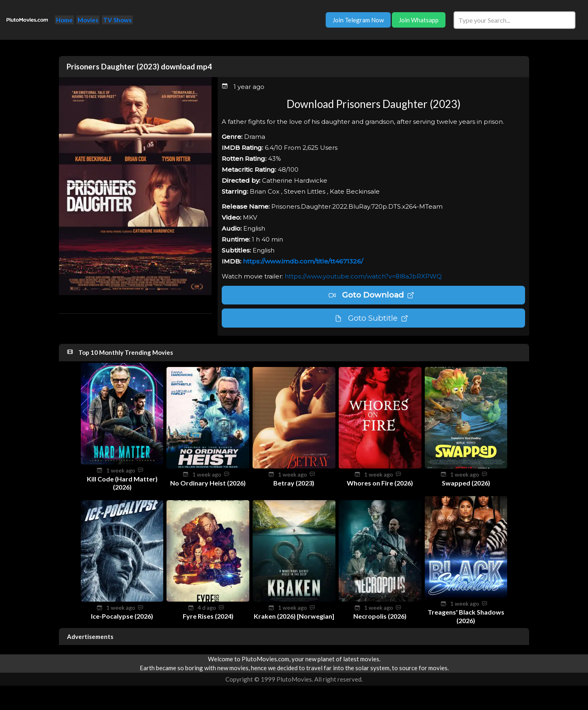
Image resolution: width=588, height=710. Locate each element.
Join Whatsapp (419, 20)
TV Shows (117, 20)
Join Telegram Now (358, 20)
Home (64, 20)
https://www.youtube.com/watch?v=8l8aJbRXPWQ (363, 276)
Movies (88, 20)
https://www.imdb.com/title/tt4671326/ (303, 261)
